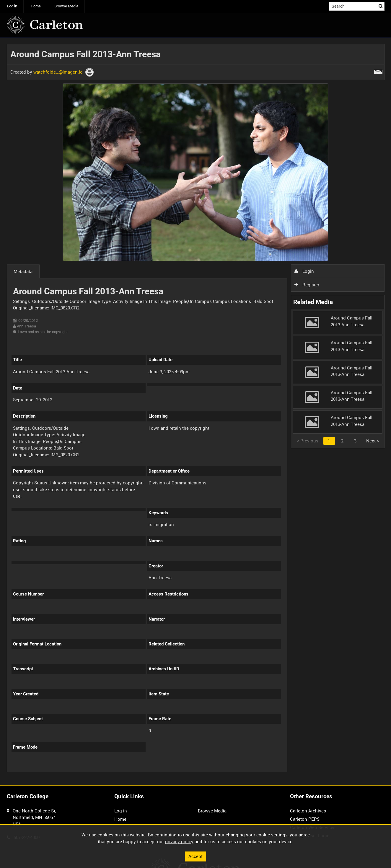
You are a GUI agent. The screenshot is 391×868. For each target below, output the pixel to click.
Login (304, 271)
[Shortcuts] (378, 71)
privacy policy (179, 841)
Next (373, 441)
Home (36, 6)
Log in (12, 6)
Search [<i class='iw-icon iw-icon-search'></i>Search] (381, 6)
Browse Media (66, 6)
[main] (196, 411)
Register (307, 285)
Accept (195, 856)
